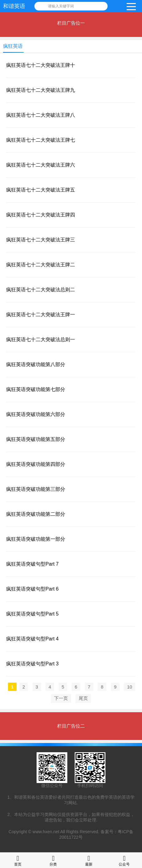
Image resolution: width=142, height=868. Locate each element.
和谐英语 (14, 6)
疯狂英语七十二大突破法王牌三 (41, 240)
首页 (18, 860)
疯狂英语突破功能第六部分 (36, 414)
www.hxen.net (46, 832)
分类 (53, 860)
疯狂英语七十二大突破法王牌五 (41, 190)
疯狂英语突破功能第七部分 (36, 389)
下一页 (61, 698)
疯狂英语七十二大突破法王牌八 (41, 115)
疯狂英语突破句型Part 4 (32, 639)
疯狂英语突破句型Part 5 (32, 614)
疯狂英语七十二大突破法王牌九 (41, 90)
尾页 (83, 698)
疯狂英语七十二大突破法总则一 (41, 339)
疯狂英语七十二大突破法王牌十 (41, 65)
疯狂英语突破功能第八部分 (36, 364)
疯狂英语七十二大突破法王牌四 (41, 215)
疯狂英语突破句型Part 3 (32, 664)
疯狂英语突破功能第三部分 (36, 489)
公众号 (124, 860)
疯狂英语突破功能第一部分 (36, 539)
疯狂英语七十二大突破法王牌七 (41, 140)
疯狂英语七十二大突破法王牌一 (41, 315)
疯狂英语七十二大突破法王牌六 (41, 165)
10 (130, 687)
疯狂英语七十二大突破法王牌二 (41, 265)
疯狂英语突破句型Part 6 (32, 589)
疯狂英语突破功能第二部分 (36, 514)
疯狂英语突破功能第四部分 (36, 464)
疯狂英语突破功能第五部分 (36, 439)
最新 (89, 860)
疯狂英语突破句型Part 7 (32, 564)
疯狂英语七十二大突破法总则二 (41, 290)
